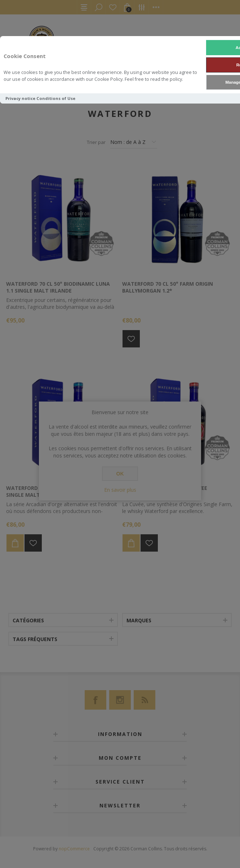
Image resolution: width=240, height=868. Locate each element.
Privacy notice (20, 98)
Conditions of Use (56, 98)
